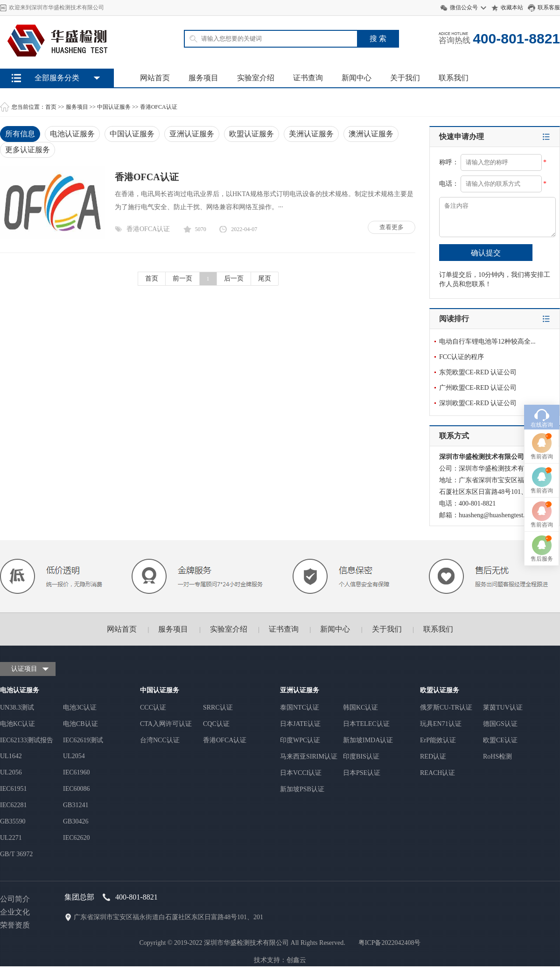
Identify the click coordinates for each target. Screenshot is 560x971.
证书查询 (308, 78)
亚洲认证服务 (192, 134)
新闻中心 (357, 78)
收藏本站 (512, 7)
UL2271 (11, 838)
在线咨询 (542, 366)
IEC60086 (77, 789)
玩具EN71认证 (441, 724)
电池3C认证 (80, 707)
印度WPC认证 (300, 740)
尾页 (265, 278)
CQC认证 (216, 724)
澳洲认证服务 (371, 134)
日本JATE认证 (300, 724)
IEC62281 (14, 805)
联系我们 (454, 78)
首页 (51, 107)
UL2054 (74, 756)
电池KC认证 (17, 724)
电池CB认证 (80, 724)
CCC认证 (153, 707)
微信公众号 (464, 7)
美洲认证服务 (311, 134)
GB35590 (13, 821)
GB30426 (76, 821)
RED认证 (433, 756)
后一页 (234, 278)
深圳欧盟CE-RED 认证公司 (478, 403)
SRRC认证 (218, 707)
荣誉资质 (15, 925)
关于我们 (405, 78)
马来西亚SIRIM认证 (309, 756)
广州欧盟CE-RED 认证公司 (478, 388)
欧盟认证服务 (252, 134)
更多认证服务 (28, 150)
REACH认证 (437, 773)
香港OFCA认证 (159, 107)
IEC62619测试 (83, 740)
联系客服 (549, 7)
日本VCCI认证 (301, 773)
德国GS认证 (500, 724)
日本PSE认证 (362, 773)
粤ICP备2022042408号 (390, 943)
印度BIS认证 (361, 756)
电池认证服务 (72, 134)
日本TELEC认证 (366, 724)
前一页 (182, 278)
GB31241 (76, 805)
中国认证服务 (114, 107)
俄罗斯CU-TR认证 (446, 707)
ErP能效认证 (438, 740)
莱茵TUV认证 (503, 707)
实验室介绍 (256, 78)
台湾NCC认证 (160, 740)
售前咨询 (542, 398)
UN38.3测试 (17, 707)
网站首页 (155, 78)
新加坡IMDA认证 (368, 740)
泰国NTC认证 (300, 707)
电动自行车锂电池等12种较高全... (487, 341)
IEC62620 (77, 838)
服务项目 (203, 78)
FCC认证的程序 (462, 357)
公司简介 (15, 899)
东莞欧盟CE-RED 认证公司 (478, 372)
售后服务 (542, 500)
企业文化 (15, 912)
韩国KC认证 (360, 707)
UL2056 (11, 772)
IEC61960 (77, 772)
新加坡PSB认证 (302, 789)
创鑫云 (296, 960)
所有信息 (20, 134)
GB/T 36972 (16, 854)
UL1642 (11, 756)
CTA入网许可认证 (166, 724)
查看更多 (392, 227)
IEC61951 (14, 789)
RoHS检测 (497, 756)
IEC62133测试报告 (27, 740)
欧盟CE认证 (500, 740)
